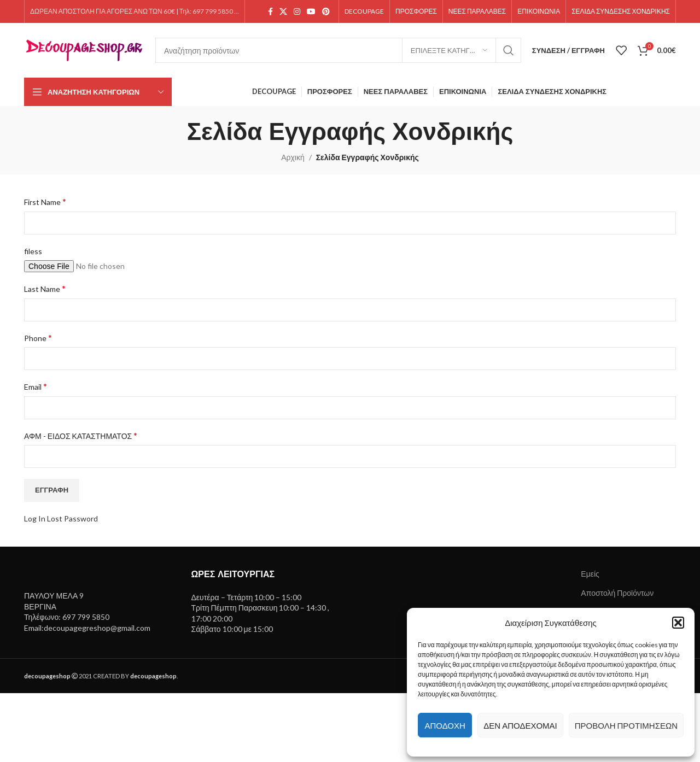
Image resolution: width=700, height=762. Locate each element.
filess (33, 251)
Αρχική (293, 157)
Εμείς (590, 574)
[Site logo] (84, 49)
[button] (678, 623)
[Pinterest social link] (326, 12)
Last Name (45, 288)
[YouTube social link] (311, 12)
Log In (35, 518)
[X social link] (283, 12)
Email (36, 386)
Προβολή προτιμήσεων (626, 725)
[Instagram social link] (297, 12)
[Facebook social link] (270, 12)
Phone (38, 338)
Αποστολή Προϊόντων (617, 593)
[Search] (338, 50)
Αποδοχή (445, 725)
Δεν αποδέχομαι (520, 725)
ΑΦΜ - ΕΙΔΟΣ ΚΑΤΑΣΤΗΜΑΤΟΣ (81, 435)
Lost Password (72, 518)
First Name (45, 201)
